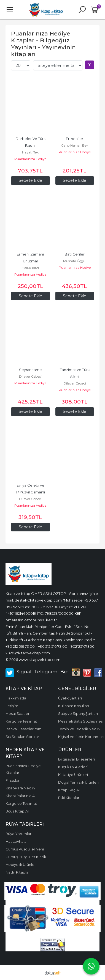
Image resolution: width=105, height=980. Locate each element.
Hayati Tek (30, 152)
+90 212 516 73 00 (20, 646)
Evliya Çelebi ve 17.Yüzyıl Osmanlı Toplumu (31, 492)
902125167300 (83, 646)
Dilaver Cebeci (30, 376)
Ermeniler (75, 139)
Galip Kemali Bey (75, 145)
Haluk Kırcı (30, 268)
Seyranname (30, 370)
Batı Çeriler (75, 254)
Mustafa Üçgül (75, 261)
